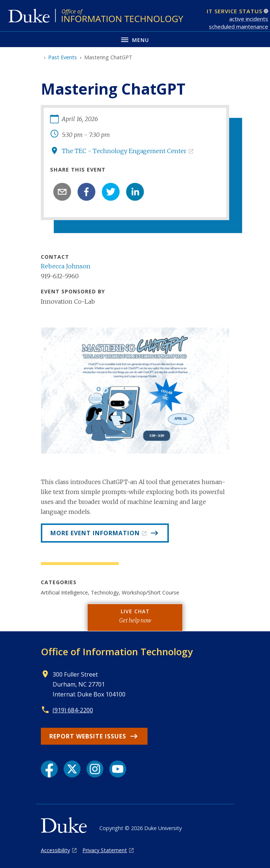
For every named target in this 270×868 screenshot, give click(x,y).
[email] (62, 192)
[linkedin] (135, 192)
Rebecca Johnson (66, 266)
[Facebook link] (49, 769)
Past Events (63, 57)
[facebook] (86, 192)
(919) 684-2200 (73, 710)
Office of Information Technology (117, 652)
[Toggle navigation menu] (135, 39)
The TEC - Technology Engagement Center (124, 151)
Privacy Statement (105, 850)
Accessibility (55, 850)
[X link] (72, 769)
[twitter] (111, 192)
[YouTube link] (118, 769)
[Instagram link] (95, 769)
